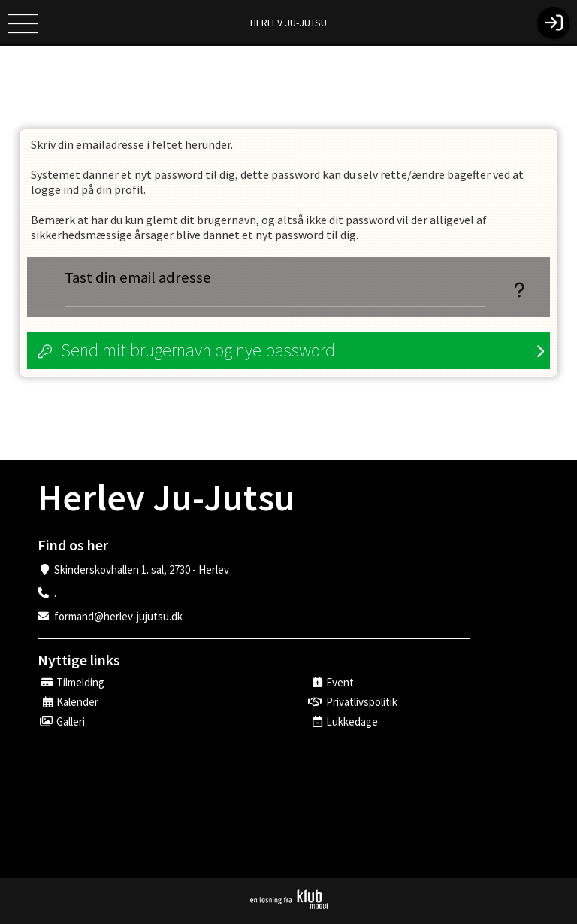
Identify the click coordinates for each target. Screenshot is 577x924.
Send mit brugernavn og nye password (198, 350)
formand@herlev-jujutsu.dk (118, 616)
